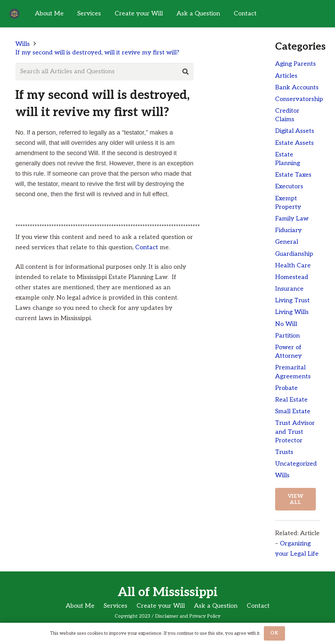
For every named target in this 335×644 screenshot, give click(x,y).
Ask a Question (216, 606)
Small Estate (293, 411)
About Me (80, 606)
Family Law (292, 219)
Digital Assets (295, 131)
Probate (286, 388)
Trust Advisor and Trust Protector (295, 432)
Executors (289, 186)
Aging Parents (295, 64)
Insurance (289, 289)
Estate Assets (294, 143)
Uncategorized (296, 464)
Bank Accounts (297, 87)
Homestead (292, 277)
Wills (282, 475)
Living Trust (292, 300)
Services (115, 606)
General (287, 242)
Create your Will (161, 606)
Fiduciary (288, 230)
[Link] (14, 14)
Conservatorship (299, 99)
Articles (286, 76)
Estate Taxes (293, 175)
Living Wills (292, 312)
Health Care (293, 266)
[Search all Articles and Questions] (105, 72)
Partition (287, 336)
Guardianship (294, 254)
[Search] (185, 72)
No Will (286, 324)
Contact (147, 247)
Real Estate (291, 400)
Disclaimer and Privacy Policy (188, 616)
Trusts (284, 452)
